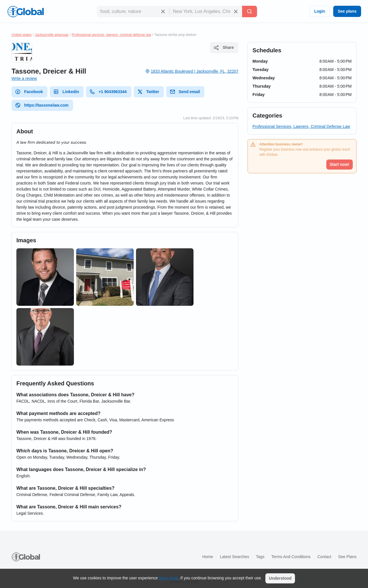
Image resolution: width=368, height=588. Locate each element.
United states (22, 35)
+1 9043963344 (108, 92)
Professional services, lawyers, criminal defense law (111, 35)
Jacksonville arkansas (52, 35)
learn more (169, 578)
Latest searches (234, 557)
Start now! (340, 164)
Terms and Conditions (291, 557)
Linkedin (66, 92)
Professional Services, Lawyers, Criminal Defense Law (301, 126)
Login (320, 11)
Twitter (148, 92)
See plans (347, 11)
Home (208, 557)
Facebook (29, 92)
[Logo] (26, 11)
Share (224, 48)
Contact (324, 557)
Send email (185, 92)
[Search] (250, 11)
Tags (260, 557)
